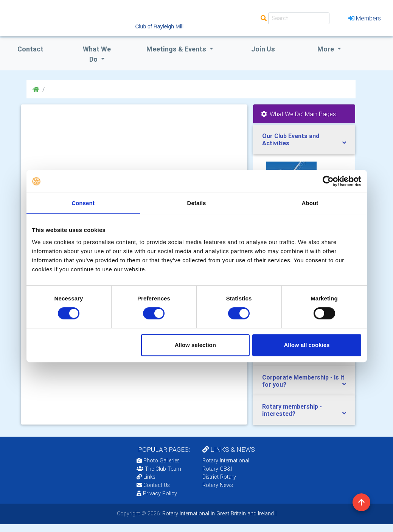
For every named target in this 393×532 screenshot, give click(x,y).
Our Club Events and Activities (291, 139)
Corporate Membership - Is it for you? (303, 381)
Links (146, 477)
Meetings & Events (177, 49)
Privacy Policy (157, 493)
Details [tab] (197, 203)
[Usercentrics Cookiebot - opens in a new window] (328, 181)
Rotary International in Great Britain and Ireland (217, 513)
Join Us (263, 49)
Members (365, 18)
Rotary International (226, 460)
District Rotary (219, 477)
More (326, 49)
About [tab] (310, 203)
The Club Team (159, 469)
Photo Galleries (158, 460)
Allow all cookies (307, 345)
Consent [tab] (83, 203)
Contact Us (153, 485)
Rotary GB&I (217, 469)
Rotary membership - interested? (292, 410)
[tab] (304, 140)
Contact (30, 49)
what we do (97, 54)
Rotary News (218, 485)
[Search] (299, 18)
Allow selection (195, 345)
